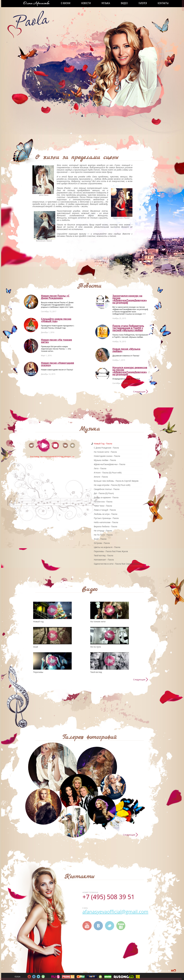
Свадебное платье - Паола (107, 489)
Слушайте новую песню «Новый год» (56, 320)
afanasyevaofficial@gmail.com (115, 912)
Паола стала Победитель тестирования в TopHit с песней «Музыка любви (128, 328)
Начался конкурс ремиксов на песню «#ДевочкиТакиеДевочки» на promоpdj (130, 371)
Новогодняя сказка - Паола (107, 456)
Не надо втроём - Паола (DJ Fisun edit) (112, 485)
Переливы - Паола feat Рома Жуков (111, 551)
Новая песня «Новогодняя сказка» (57, 364)
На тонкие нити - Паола (105, 452)
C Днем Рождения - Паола (106, 448)
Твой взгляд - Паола (103, 555)
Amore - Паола (101, 477)
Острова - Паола (102, 543)
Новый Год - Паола (103, 444)
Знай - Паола (100, 539)
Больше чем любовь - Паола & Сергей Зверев (116, 481)
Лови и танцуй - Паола (105, 510)
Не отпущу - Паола (103, 531)
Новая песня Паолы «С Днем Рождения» (55, 297)
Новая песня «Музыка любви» (126, 350)
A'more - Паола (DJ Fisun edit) (108, 473)
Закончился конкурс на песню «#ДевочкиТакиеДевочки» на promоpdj (130, 299)
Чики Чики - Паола (103, 506)
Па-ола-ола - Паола (103, 502)
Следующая (139, 391)
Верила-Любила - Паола (105, 526)
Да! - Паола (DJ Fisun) (104, 493)
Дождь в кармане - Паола (106, 497)
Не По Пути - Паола (103, 535)
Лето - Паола (100, 468)
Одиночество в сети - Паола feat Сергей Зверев (117, 564)
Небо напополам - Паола (106, 522)
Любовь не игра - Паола (106, 514)
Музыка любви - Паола (105, 460)
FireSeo (172, 971)
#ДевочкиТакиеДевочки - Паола (110, 464)
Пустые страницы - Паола (106, 518)
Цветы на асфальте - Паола (107, 547)
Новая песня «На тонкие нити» (56, 341)
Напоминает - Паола (104, 560)
